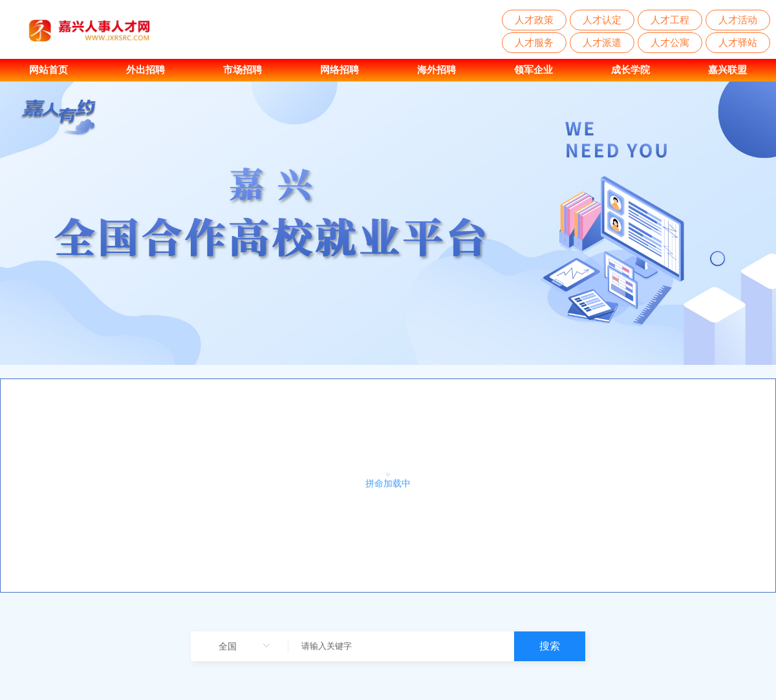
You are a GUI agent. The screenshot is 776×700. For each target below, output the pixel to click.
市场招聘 (242, 70)
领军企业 (533, 70)
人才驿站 (738, 42)
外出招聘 (145, 70)
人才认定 (602, 20)
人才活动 (738, 20)
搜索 (550, 646)
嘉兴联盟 (727, 70)
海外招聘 (436, 70)
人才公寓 (670, 42)
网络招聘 (339, 70)
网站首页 (48, 70)
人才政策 (534, 20)
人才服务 (534, 42)
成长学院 (630, 70)
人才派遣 (602, 42)
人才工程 (670, 20)
